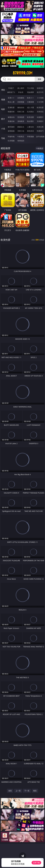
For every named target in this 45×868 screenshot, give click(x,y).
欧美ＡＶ (30, 98)
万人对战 (30, 88)
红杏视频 (11, 141)
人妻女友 (30, 127)
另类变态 (40, 112)
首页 (10, 791)
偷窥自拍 (11, 117)
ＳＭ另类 (40, 102)
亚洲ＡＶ (11, 98)
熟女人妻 (11, 102)
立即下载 (36, 863)
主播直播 (30, 102)
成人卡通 (30, 107)
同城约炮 (11, 137)
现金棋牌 (30, 92)
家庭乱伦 (21, 127)
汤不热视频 (40, 137)
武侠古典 (40, 127)
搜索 (39, 79)
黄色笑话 (30, 131)
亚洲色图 (21, 117)
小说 (3, 129)
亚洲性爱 (11, 107)
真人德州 (21, 88)
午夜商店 (21, 137)
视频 (3, 100)
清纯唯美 (21, 121)
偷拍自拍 (21, 107)
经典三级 (21, 112)
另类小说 (21, 131)
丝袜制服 (21, 102)
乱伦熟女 (30, 112)
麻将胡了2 (11, 92)
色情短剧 (21, 141)
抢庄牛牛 (40, 92)
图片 (3, 119)
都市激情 (11, 127)
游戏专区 (40, 88)
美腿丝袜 (11, 121)
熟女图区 (30, 121)
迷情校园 (11, 131)
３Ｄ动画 (40, 98)
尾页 (35, 791)
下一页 (27, 791)
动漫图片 (40, 117)
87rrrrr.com (23, 73)
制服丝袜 (11, 112)
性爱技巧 (40, 131)
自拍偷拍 (21, 98)
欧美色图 (30, 117)
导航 (3, 138)
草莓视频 (30, 137)
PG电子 (11, 88)
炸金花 (21, 92)
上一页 (18, 791)
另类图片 (40, 121)
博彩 (3, 90)
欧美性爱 (40, 107)
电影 (3, 109)
